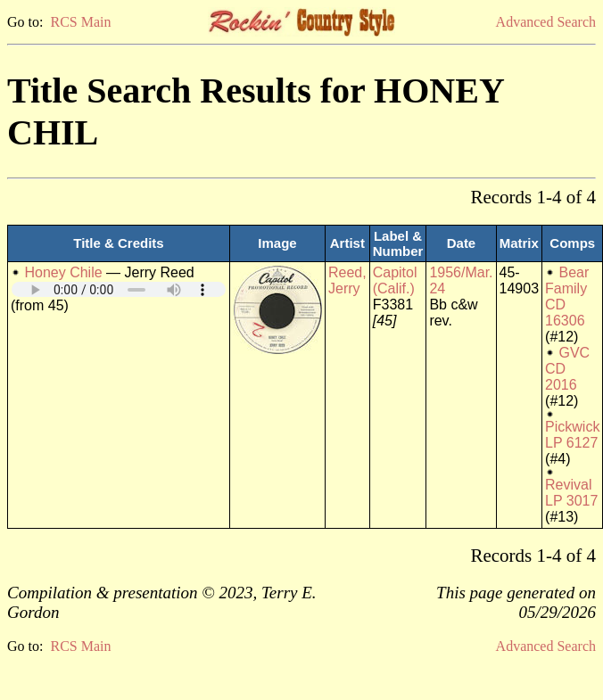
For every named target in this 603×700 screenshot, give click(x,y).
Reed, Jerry (347, 280)
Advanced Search (546, 22)
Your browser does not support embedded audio (119, 289)
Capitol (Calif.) (395, 280)
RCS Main (80, 22)
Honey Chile (63, 272)
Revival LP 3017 (571, 493)
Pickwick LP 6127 (572, 435)
